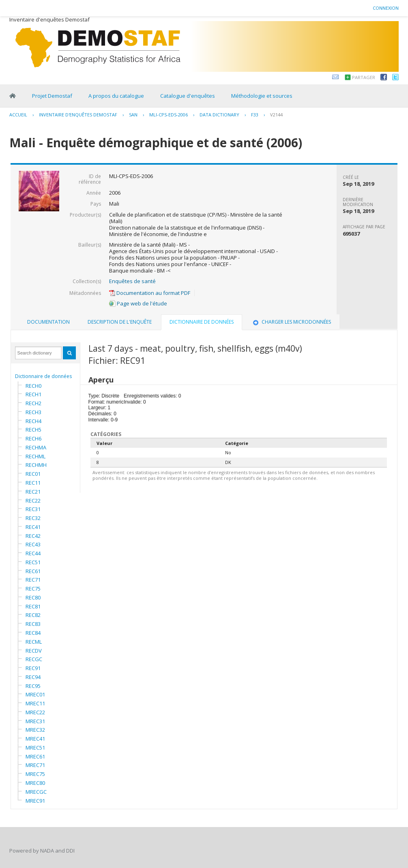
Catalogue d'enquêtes (188, 96)
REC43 (33, 544)
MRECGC (36, 792)
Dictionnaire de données (43, 376)
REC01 (33, 474)
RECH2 (33, 403)
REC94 (33, 677)
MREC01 (35, 694)
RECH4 (33, 421)
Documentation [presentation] (48, 322)
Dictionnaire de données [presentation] (202, 322)
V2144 (276, 115)
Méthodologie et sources (262, 96)
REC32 (33, 518)
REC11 (33, 483)
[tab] (48, 322)
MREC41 (35, 739)
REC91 (33, 668)
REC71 (33, 580)
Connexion (386, 8)
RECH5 (33, 430)
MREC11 (35, 703)
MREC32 (35, 730)
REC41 (33, 527)
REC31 (33, 509)
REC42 (33, 536)
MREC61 (35, 756)
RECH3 (33, 412)
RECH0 (33, 386)
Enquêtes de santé (132, 281)
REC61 (33, 571)
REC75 (33, 589)
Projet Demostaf (52, 96)
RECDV (34, 651)
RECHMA (36, 447)
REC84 (33, 633)
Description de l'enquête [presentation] (120, 322)
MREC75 (35, 774)
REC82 (33, 615)
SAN (133, 115)
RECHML (35, 456)
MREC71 (35, 765)
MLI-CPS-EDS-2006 (169, 115)
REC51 (33, 562)
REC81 (33, 606)
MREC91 (35, 801)
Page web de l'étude (138, 303)
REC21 (33, 492)
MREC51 (35, 748)
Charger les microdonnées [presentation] (291, 322)
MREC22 (35, 712)
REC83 (33, 624)
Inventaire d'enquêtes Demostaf (78, 115)
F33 (255, 115)
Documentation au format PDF (150, 293)
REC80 (33, 597)
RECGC (34, 659)
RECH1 (33, 394)
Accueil (18, 115)
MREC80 (35, 783)
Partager (364, 77)
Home (13, 96)
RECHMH (36, 465)
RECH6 (33, 438)
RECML (34, 642)
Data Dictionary (219, 115)
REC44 (33, 553)
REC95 (33, 686)
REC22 (33, 501)
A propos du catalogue (116, 96)
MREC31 (35, 721)
